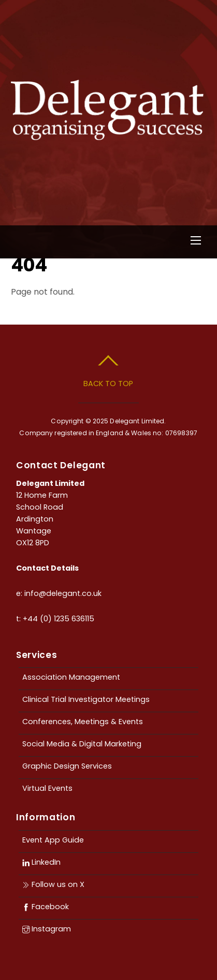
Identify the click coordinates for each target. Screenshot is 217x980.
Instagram (47, 929)
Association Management (71, 677)
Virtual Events (47, 788)
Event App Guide (53, 840)
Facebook (46, 907)
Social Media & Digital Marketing (82, 744)
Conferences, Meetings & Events (83, 722)
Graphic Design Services (67, 766)
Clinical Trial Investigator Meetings (86, 699)
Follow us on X (53, 884)
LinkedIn (41, 862)
